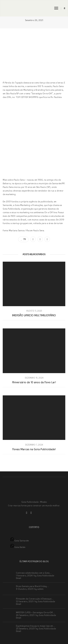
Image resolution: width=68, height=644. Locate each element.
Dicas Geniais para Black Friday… (32, 586)
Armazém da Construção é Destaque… (35, 599)
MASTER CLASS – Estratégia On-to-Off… (35, 613)
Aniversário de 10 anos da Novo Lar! (34, 382)
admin (40, 589)
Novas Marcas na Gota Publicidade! (34, 449)
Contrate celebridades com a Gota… (34, 573)
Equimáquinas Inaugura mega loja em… (36, 626)
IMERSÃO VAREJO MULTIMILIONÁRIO (34, 315)
